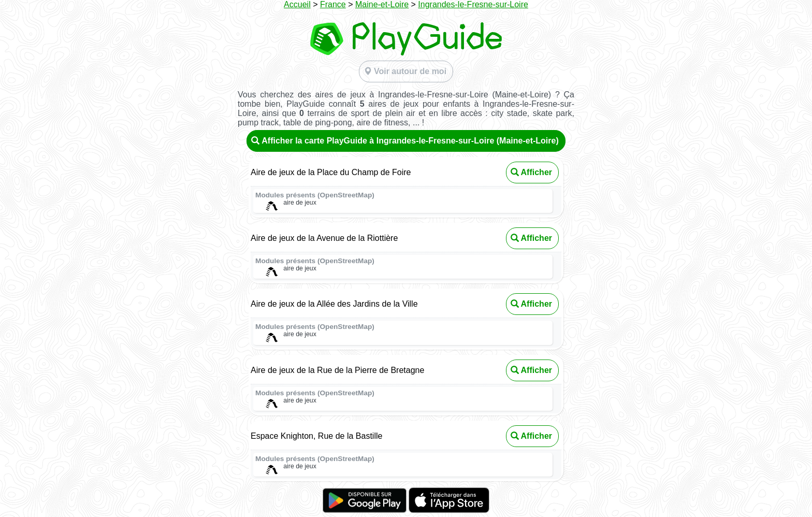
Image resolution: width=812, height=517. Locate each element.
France (333, 4)
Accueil (297, 4)
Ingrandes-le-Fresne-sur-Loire (473, 4)
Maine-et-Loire (382, 4)
